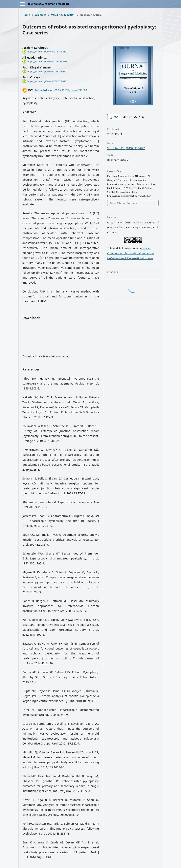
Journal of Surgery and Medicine (49, 4)
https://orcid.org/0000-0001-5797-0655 (47, 62)
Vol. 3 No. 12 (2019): (63, 15)
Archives (41, 15)
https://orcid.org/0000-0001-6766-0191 (47, 52)
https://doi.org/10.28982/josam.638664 (61, 90)
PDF (115, 117)
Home (26, 15)
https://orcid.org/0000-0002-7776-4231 (47, 81)
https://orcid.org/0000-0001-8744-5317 (47, 71)
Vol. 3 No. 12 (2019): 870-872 (126, 148)
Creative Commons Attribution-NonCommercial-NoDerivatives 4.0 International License (131, 253)
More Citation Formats (123, 203)
